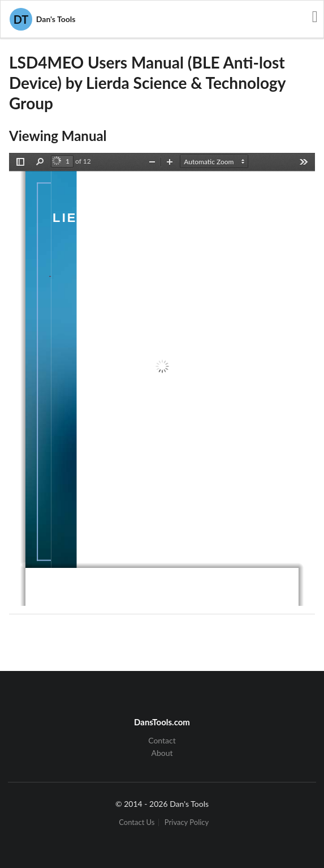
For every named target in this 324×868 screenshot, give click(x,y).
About (162, 753)
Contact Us (137, 822)
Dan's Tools (42, 19)
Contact (162, 741)
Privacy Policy (187, 822)
